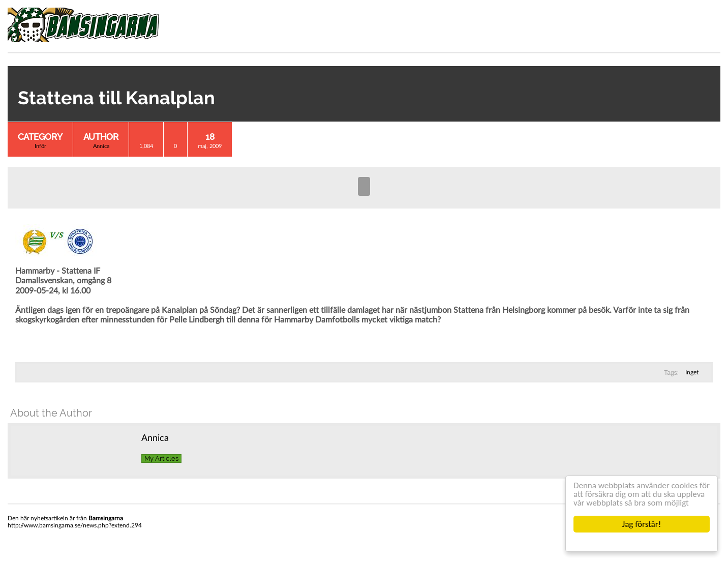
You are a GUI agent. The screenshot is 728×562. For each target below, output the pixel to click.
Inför (40, 146)
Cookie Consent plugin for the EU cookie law (642, 542)
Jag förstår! (642, 524)
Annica (101, 146)
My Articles (161, 459)
